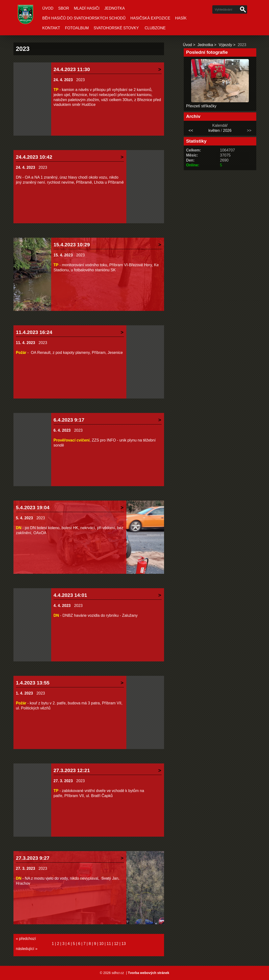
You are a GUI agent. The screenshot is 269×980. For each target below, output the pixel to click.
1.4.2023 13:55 (33, 683)
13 (124, 944)
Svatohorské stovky (116, 28)
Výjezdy (225, 45)
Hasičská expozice (150, 18)
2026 (227, 130)
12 (116, 944)
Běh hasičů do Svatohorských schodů (84, 18)
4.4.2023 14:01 (70, 595)
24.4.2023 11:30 (72, 69)
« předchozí (26, 939)
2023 (80, 80)
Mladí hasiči (87, 8)
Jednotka (114, 8)
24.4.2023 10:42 (34, 157)
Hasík (181, 18)
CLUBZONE (155, 28)
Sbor (64, 8)
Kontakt (51, 28)
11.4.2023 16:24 (34, 332)
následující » (27, 949)
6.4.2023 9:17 (69, 420)
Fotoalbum (77, 28)
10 (101, 944)
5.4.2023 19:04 (33, 507)
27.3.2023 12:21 (72, 770)
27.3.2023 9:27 (33, 858)
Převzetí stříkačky (201, 106)
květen (214, 130)
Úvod (48, 8)
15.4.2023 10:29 (72, 245)
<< (191, 130)
